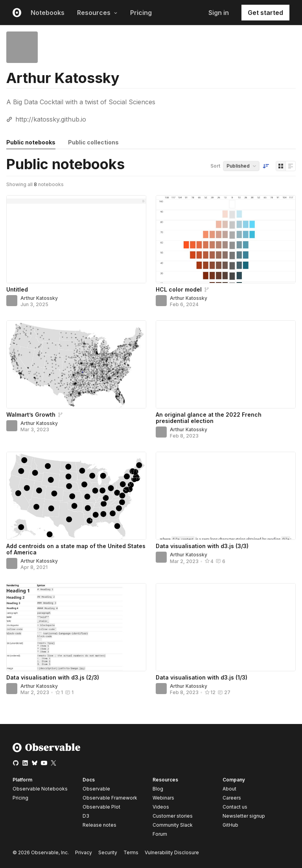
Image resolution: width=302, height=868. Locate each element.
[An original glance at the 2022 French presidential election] (226, 364)
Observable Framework (110, 798)
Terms (131, 852)
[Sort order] (266, 166)
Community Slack (173, 825)
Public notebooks (31, 142)
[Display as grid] (281, 166)
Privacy (84, 852)
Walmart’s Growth (31, 415)
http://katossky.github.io (51, 119)
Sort (215, 166)
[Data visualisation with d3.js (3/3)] (226, 496)
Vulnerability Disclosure (172, 852)
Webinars (163, 798)
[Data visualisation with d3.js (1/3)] (226, 627)
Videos (161, 807)
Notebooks (48, 13)
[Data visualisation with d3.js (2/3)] (76, 627)
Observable (96, 789)
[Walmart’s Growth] (76, 364)
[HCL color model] (226, 239)
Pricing (141, 13)
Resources (97, 13)
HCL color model (179, 289)
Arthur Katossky (39, 298)
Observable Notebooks (40, 789)
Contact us (235, 807)
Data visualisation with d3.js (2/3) (53, 677)
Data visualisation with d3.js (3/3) (202, 546)
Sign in (219, 13)
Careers (232, 798)
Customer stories (173, 816)
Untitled (17, 289)
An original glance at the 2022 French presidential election (209, 418)
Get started (265, 13)
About (229, 789)
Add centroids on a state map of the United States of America (76, 549)
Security (108, 852)
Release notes (99, 825)
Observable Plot (101, 807)
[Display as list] (291, 166)
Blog (158, 789)
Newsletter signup (244, 816)
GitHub (230, 825)
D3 (86, 816)
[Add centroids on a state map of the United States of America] (76, 496)
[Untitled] (76, 239)
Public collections (93, 142)
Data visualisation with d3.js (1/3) (202, 677)
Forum (160, 834)
